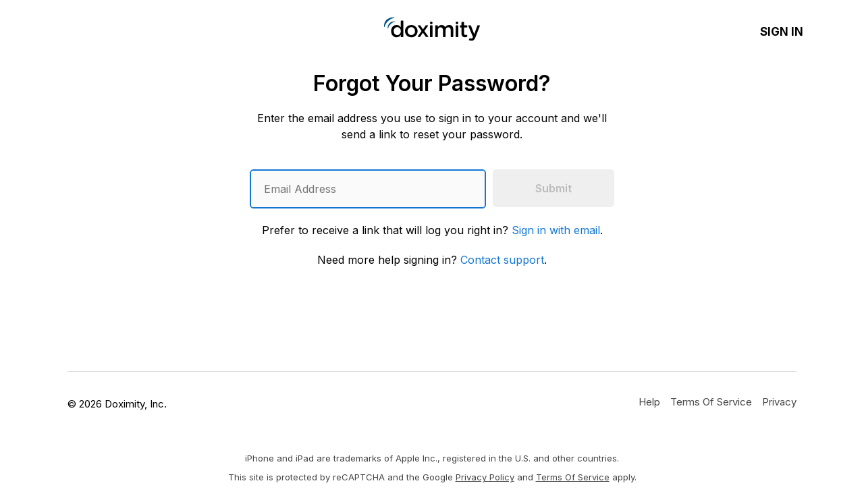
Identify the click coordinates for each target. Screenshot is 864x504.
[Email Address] (368, 189)
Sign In (782, 32)
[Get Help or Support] (649, 401)
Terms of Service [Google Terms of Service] (573, 477)
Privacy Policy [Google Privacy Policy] (485, 477)
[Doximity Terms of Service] (711, 401)
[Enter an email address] (368, 189)
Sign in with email (556, 230)
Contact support (502, 260)
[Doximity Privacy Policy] (779, 401)
